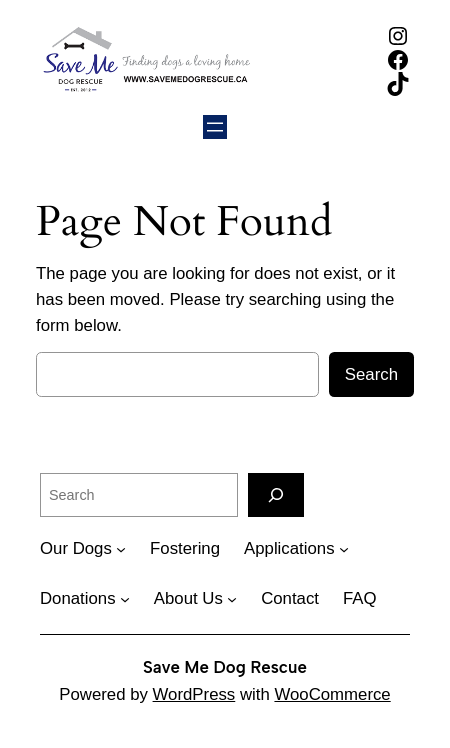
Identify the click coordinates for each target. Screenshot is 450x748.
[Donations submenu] (125, 599)
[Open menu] (215, 127)
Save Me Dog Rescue (225, 667)
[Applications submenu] (344, 549)
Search (371, 374)
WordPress (194, 694)
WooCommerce (332, 694)
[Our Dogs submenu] (121, 549)
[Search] (276, 494)
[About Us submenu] (232, 599)
